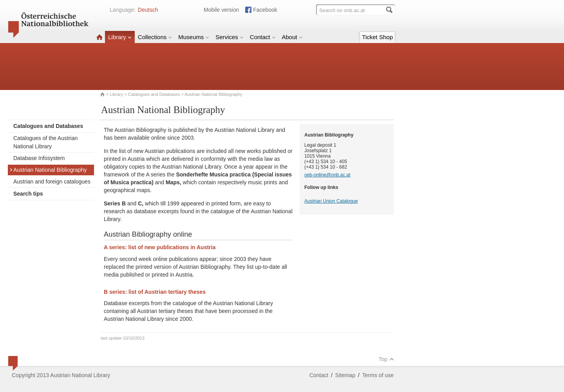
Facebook (265, 10)
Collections (155, 37)
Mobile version (221, 10)
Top (386, 359)
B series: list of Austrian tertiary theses (155, 292)
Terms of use (378, 375)
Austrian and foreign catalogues (52, 182)
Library (120, 37)
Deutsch (148, 10)
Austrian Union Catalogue (331, 201)
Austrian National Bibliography (48, 170)
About (292, 37)
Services (230, 37)
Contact (263, 37)
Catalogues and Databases (154, 94)
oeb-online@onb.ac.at (327, 175)
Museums (194, 37)
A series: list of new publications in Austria (160, 247)
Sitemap (345, 375)
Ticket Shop (377, 37)
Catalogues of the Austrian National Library (45, 142)
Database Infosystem (39, 158)
